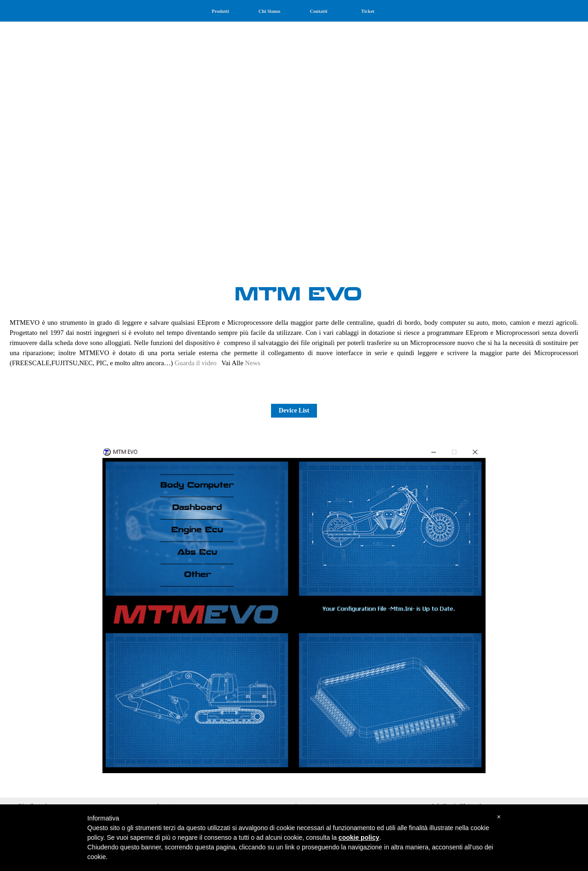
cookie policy (359, 837)
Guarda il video (195, 363)
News (252, 363)
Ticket (368, 11)
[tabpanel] (294, 138)
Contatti (319, 11)
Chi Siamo (270, 11)
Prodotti (220, 11)
